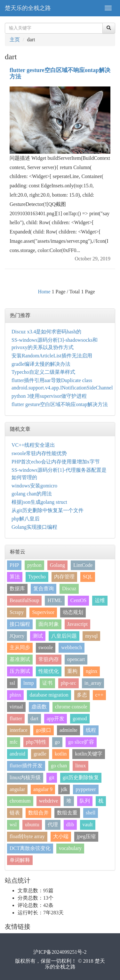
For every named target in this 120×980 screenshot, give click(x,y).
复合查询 (44, 588)
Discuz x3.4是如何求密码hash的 (46, 332)
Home (44, 292)
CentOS (79, 600)
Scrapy (17, 612)
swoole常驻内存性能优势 (39, 453)
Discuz (69, 588)
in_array (93, 683)
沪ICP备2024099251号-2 (60, 952)
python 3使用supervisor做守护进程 (49, 396)
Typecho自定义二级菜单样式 (43, 372)
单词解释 (20, 860)
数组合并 (38, 813)
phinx (15, 695)
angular (17, 789)
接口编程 (20, 624)
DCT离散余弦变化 (30, 848)
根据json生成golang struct (39, 502)
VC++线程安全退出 (33, 445)
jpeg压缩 (86, 836)
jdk (64, 789)
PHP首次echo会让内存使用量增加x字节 (56, 462)
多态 (82, 695)
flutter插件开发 (26, 766)
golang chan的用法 (32, 494)
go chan (59, 766)
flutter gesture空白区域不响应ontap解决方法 (60, 73)
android (17, 754)
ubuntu (32, 825)
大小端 (61, 836)
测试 (38, 636)
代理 (53, 825)
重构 (72, 671)
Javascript (77, 624)
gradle (40, 754)
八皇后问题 (64, 636)
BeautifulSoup (24, 600)
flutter (16, 719)
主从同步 (20, 647)
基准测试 (20, 659)
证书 (47, 683)
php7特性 (36, 742)
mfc (14, 742)
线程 (91, 730)
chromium (20, 801)
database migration (49, 695)
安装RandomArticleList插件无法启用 (52, 356)
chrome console (71, 707)
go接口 (44, 730)
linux (80, 766)
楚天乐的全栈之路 (28, 8)
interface (19, 730)
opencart (76, 659)
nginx (92, 671)
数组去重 (67, 813)
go (57, 742)
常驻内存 (49, 659)
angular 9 (43, 789)
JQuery (17, 636)
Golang (57, 565)
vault (88, 825)
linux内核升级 (25, 777)
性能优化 (49, 671)
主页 (15, 40)
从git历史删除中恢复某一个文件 (48, 510)
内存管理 (64, 577)
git (52, 777)
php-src (68, 683)
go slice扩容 (81, 742)
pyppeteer (86, 789)
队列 (85, 801)
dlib (70, 825)
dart (34, 719)
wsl (13, 825)
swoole (46, 647)
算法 (15, 577)
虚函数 (39, 707)
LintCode (83, 565)
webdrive (49, 801)
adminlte (68, 730)
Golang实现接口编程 (34, 527)
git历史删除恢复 (81, 777)
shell (91, 813)
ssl (12, 683)
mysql (91, 636)
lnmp (29, 683)
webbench (72, 647)
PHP (14, 565)
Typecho (37, 577)
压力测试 (20, 671)
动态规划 (73, 612)
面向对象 (49, 624)
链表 (15, 813)
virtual (16, 707)
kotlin (61, 754)
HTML (55, 600)
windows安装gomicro (34, 486)
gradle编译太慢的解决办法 (41, 364)
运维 (100, 600)
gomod (80, 719)
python (34, 565)
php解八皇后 (26, 519)
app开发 (56, 719)
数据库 (17, 588)
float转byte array (27, 836)
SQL (88, 577)
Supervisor (43, 612)
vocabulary (70, 848)
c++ (99, 695)
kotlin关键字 (88, 754)
